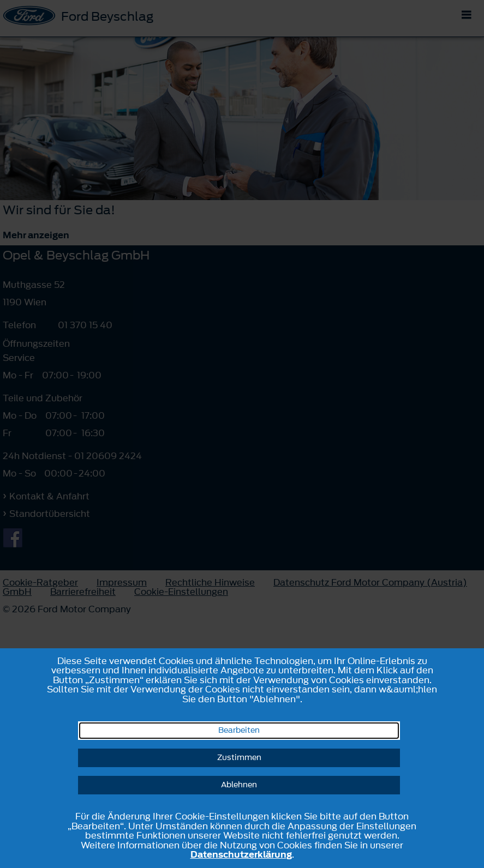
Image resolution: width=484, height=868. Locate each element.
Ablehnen (239, 785)
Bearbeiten (239, 730)
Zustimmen (239, 758)
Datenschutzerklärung (241, 854)
